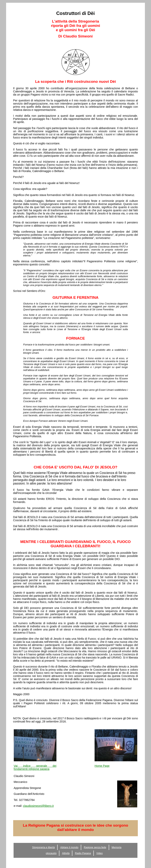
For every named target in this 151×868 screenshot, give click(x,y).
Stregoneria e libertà (43, 847)
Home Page (102, 766)
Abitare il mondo (69, 847)
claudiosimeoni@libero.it (38, 806)
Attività (66, 853)
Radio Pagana (83, 853)
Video (100, 853)
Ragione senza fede (95, 847)
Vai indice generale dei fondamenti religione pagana (35, 767)
